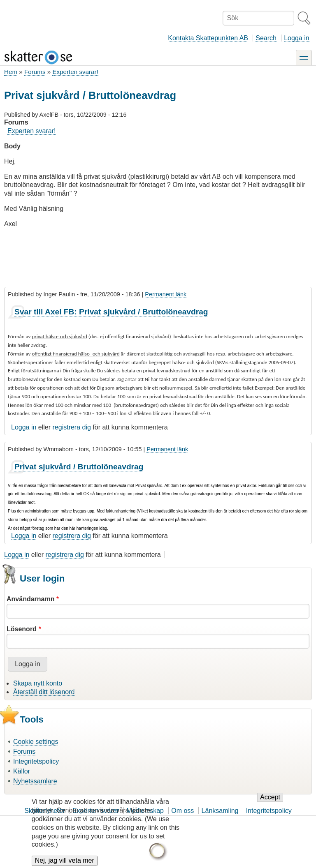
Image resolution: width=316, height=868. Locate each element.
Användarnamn (30, 599)
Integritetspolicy (36, 761)
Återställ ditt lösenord (44, 692)
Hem (11, 72)
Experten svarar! (75, 72)
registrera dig (72, 427)
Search (266, 38)
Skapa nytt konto (38, 683)
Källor (22, 771)
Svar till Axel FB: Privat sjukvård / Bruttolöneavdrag (111, 312)
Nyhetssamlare (35, 781)
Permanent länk (166, 294)
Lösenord (22, 629)
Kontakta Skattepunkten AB (208, 38)
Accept (270, 805)
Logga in (296, 38)
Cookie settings (36, 742)
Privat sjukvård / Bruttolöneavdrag (79, 467)
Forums (35, 72)
